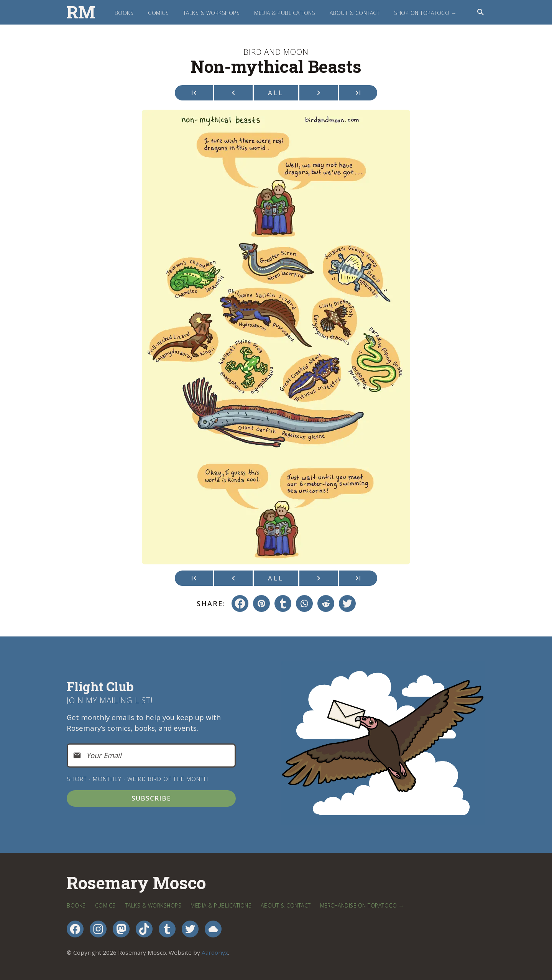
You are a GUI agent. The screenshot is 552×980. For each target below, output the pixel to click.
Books (124, 13)
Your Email (104, 755)
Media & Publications (285, 13)
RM (81, 12)
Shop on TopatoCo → (425, 13)
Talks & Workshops (212, 13)
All (276, 93)
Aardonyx (215, 952)
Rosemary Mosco (136, 883)
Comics (158, 13)
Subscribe (151, 798)
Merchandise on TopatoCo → (362, 905)
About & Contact (355, 13)
